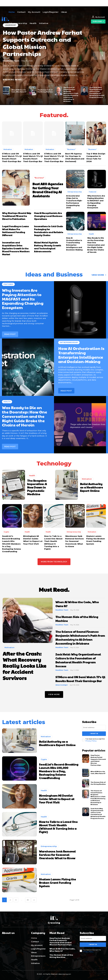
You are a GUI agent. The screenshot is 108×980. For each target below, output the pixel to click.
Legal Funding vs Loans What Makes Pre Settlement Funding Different (15, 231)
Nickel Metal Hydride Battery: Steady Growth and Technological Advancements (48, 247)
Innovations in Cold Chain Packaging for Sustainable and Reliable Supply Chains (49, 231)
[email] (94, 727)
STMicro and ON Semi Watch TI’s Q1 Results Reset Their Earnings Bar (80, 679)
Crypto (6, 532)
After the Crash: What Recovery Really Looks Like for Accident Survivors (24, 666)
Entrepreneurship (75, 192)
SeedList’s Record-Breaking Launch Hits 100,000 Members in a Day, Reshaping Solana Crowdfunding (11, 544)
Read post (66, 391)
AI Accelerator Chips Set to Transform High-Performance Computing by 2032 (74, 202)
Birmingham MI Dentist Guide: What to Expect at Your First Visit (57, 799)
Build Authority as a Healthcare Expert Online (91, 487)
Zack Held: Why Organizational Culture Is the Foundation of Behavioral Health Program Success (97, 92)
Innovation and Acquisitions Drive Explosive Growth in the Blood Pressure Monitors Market (16, 248)
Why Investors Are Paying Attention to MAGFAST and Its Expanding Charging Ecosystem (96, 202)
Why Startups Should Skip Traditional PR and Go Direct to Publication (17, 216)
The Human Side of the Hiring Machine (45, 91)
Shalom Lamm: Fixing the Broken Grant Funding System (57, 882)
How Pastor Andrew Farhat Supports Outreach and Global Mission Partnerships (42, 43)
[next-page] (102, 56)
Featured (93, 192)
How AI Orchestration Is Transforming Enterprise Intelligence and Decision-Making (74, 244)
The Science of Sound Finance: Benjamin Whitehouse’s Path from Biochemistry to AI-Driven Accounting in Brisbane (71, 94)
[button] (49, 31)
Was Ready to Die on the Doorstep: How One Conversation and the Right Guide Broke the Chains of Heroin (96, 245)
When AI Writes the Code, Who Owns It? (19, 91)
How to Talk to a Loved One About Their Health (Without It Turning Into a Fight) (58, 827)
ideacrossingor (62, 685)
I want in (94, 734)
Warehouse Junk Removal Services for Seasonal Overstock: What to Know (74, 541)
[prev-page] (96, 56)
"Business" (71, 149)
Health (91, 234)
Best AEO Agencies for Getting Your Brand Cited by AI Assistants (48, 190)
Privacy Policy (91, 741)
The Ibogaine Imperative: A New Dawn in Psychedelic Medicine (37, 487)
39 (28, 900)
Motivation (8, 149)
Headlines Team (11, 61)
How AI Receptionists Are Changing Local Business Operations (48, 216)
